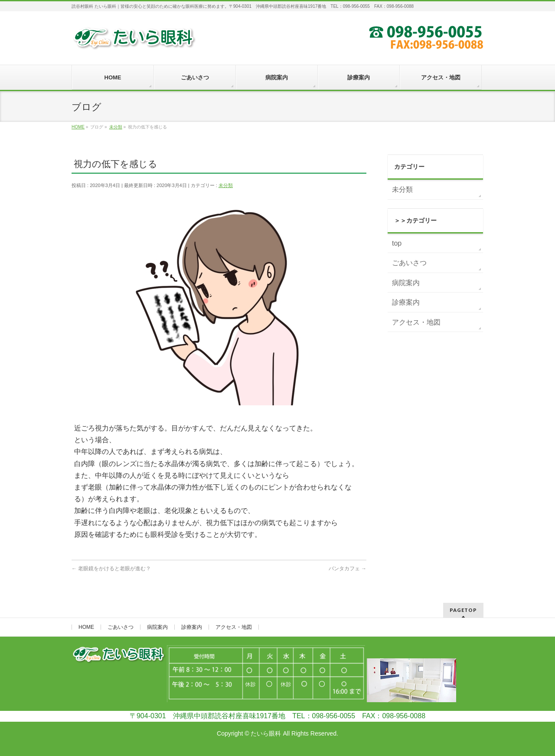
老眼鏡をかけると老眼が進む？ (111, 569)
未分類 (226, 185)
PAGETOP (463, 610)
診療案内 (406, 302)
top (397, 243)
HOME (86, 627)
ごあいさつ (409, 263)
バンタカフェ (348, 569)
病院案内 (406, 283)
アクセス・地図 (416, 322)
